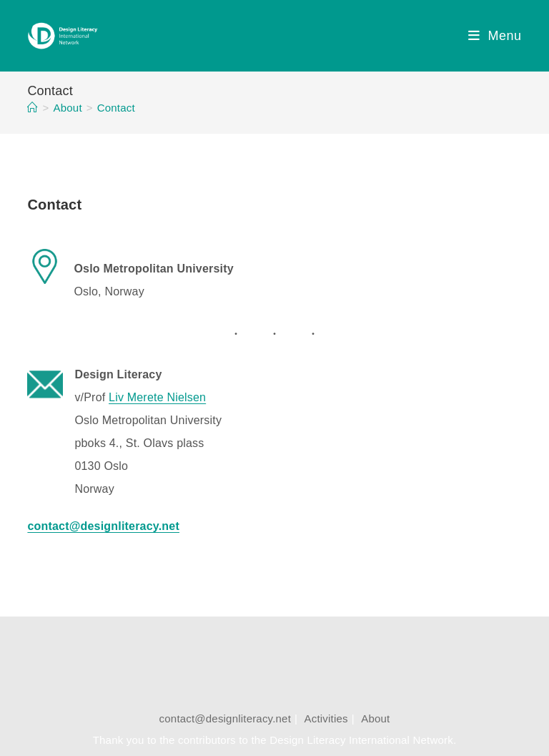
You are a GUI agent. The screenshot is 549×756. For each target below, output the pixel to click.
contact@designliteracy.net (225, 718)
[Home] (33, 108)
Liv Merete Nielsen (157, 397)
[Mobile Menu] (495, 36)
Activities (326, 718)
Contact (116, 108)
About (375, 718)
